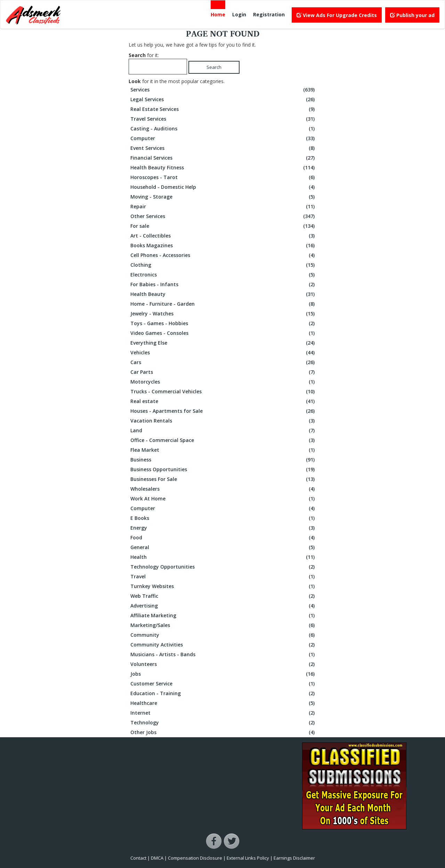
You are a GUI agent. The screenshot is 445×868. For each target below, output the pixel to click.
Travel (223, 577)
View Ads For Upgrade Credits (337, 15)
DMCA (157, 858)
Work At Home (223, 499)
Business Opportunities (223, 469)
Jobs (223, 674)
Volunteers (223, 664)
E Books (223, 518)
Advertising (223, 606)
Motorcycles (223, 382)
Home (218, 14)
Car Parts (223, 372)
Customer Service (223, 684)
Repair (223, 207)
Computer (223, 138)
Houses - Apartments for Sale (223, 411)
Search (214, 67)
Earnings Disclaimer (294, 858)
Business (223, 460)
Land (223, 431)
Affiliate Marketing (223, 616)
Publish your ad (412, 15)
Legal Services (223, 99)
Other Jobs (223, 732)
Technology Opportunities (223, 567)
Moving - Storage (223, 197)
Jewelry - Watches (223, 314)
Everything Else (223, 343)
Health (223, 557)
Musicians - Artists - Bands (223, 654)
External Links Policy (248, 858)
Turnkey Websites (223, 586)
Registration (269, 14)
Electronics (223, 275)
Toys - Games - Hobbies (223, 323)
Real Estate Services (223, 109)
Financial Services (223, 158)
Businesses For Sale (223, 479)
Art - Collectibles (223, 236)
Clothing (223, 265)
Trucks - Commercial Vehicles (223, 392)
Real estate (223, 401)
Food (223, 538)
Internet (223, 713)
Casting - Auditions (223, 129)
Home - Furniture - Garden (223, 304)
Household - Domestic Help (223, 187)
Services (223, 90)
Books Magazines (223, 246)
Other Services (223, 216)
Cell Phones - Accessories (223, 255)
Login (239, 14)
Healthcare (223, 703)
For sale (223, 226)
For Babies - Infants (223, 284)
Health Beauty (223, 294)
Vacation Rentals (223, 421)
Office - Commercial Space (223, 440)
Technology (223, 723)
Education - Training (223, 693)
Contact (138, 858)
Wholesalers (223, 489)
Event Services (223, 148)
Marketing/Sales (223, 625)
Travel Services (223, 119)
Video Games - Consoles (223, 333)
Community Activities (223, 645)
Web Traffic (223, 596)
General (223, 547)
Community (223, 635)
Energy (223, 528)
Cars (223, 362)
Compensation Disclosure (195, 858)
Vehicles (223, 353)
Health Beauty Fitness (223, 168)
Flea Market (223, 450)
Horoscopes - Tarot (223, 177)
